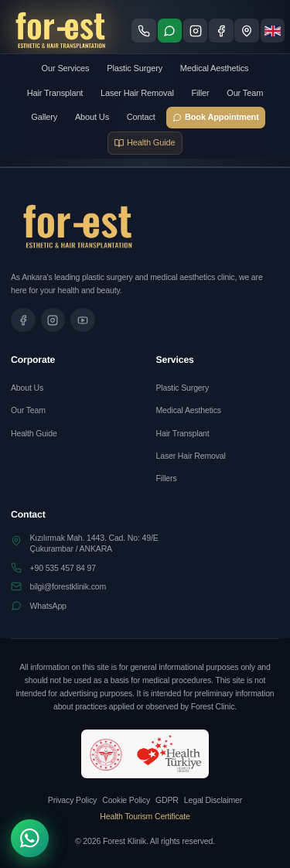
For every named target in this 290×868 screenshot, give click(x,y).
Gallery (44, 117)
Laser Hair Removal (137, 93)
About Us (92, 117)
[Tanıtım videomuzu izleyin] (83, 320)
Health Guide (34, 433)
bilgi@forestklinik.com (68, 586)
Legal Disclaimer (213, 800)
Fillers (167, 478)
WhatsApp (48, 606)
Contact (141, 117)
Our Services (66, 68)
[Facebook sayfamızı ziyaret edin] (221, 31)
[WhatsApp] (30, 838)
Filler (200, 93)
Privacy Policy (72, 800)
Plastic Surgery (135, 68)
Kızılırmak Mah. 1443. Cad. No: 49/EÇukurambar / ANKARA (94, 543)
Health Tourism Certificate (145, 816)
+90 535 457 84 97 (63, 568)
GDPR (167, 800)
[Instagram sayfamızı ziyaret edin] (196, 31)
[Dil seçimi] (273, 31)
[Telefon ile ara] (144, 31)
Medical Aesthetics (215, 68)
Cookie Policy (126, 800)
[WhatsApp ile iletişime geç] (170, 31)
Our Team (245, 93)
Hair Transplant (55, 93)
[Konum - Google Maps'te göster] (247, 31)
